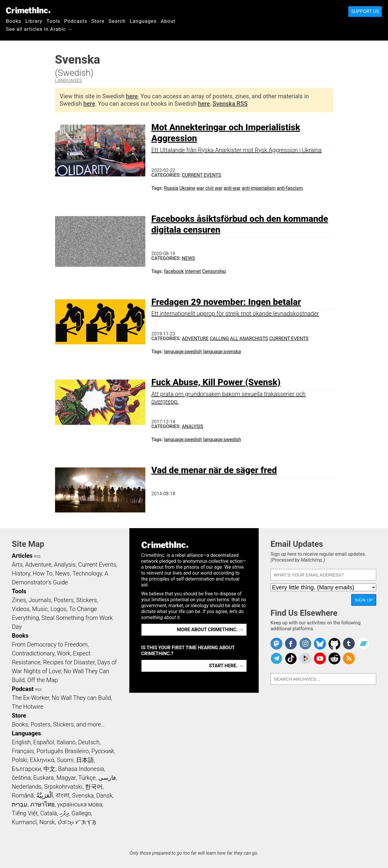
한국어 (94, 787)
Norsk (47, 822)
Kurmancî (24, 822)
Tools (53, 21)
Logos (58, 609)
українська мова (80, 804)
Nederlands (27, 787)
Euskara (44, 778)
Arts (17, 565)
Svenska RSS (230, 104)
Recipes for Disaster (69, 662)
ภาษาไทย (42, 804)
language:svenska (222, 352)
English (21, 742)
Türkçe (87, 778)
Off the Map (42, 680)
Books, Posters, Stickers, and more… (58, 724)
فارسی (107, 778)
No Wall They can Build (81, 698)
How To (42, 573)
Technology (87, 573)
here (132, 96)
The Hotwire (28, 707)
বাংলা (63, 795)
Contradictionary (33, 653)
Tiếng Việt (25, 813)
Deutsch (89, 742)
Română (23, 795)
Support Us (365, 11)
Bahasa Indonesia (81, 769)
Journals (40, 600)
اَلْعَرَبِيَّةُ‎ (45, 795)
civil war (214, 188)
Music (40, 609)
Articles (22, 556)
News (189, 258)
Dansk (104, 795)
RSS (37, 557)
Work (64, 653)
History (21, 573)
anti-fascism (290, 188)
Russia (171, 188)
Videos (21, 609)
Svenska (83, 795)
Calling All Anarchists (239, 339)
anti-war (232, 188)
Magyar (66, 778)
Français (23, 751)
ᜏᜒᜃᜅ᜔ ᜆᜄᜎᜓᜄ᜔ (77, 822)
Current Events (202, 175)
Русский (103, 751)
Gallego (81, 813)
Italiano (66, 742)
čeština (21, 778)
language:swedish (183, 352)
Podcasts (76, 21)
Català (49, 813)
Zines (19, 600)
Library (34, 21)
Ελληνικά (42, 760)
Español (44, 742)
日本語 (85, 760)
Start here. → (226, 666)
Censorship (214, 271)
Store (98, 21)
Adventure (195, 339)
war (200, 188)
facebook (174, 271)
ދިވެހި (64, 813)
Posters (64, 600)
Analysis (193, 426)
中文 (49, 769)
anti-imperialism (259, 188)
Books (14, 21)
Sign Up (364, 600)
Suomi (65, 760)
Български (26, 769)
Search (117, 21)
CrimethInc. (28, 10)
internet (193, 271)
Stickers (87, 600)
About (168, 21)
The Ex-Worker (30, 698)
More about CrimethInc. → (210, 630)
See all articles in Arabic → (39, 29)
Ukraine (187, 188)
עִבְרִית (20, 804)
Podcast (23, 689)
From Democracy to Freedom (50, 644)
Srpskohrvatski (63, 787)
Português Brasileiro (62, 751)
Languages (143, 21)
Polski (20, 760)
